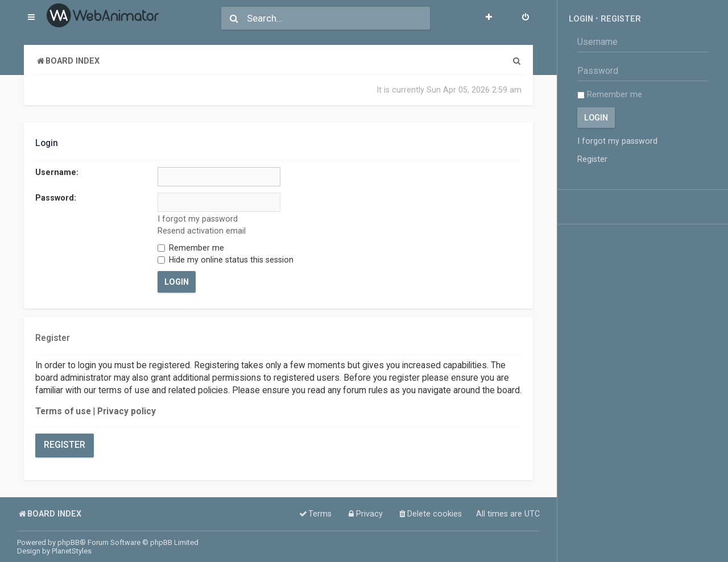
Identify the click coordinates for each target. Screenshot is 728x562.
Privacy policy (127, 411)
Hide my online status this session (226, 260)
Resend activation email (202, 231)
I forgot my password (198, 219)
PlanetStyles (72, 551)
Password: (56, 198)
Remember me (191, 248)
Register (65, 445)
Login (581, 19)
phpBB (69, 542)
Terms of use (63, 411)
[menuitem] (526, 18)
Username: (57, 172)
